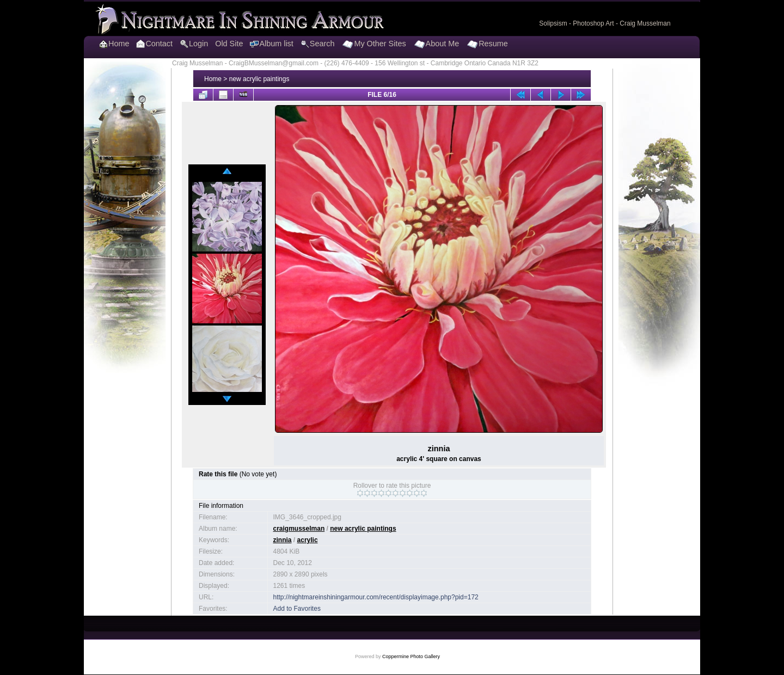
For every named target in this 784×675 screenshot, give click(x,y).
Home (213, 79)
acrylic (308, 540)
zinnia (283, 540)
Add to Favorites (297, 609)
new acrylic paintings (259, 79)
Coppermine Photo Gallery (411, 656)
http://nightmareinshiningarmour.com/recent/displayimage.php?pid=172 (376, 597)
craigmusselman (299, 529)
